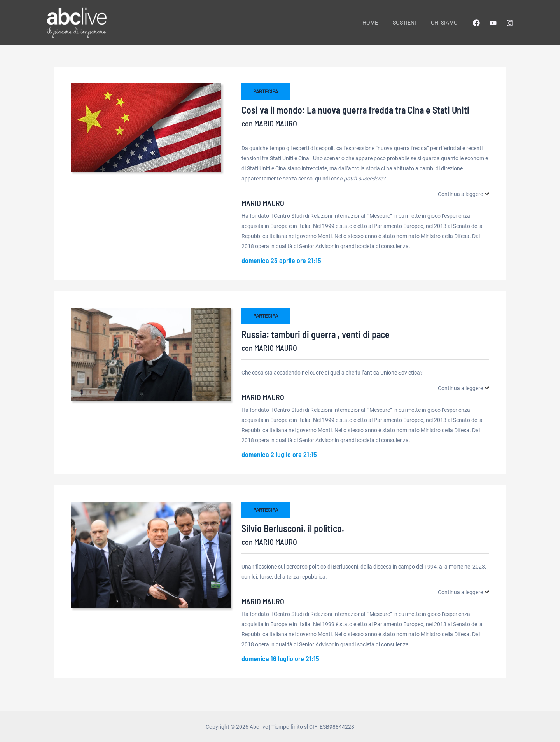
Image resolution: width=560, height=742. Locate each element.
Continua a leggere (460, 194)
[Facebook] (476, 23)
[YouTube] (493, 23)
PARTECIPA (266, 92)
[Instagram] (510, 23)
